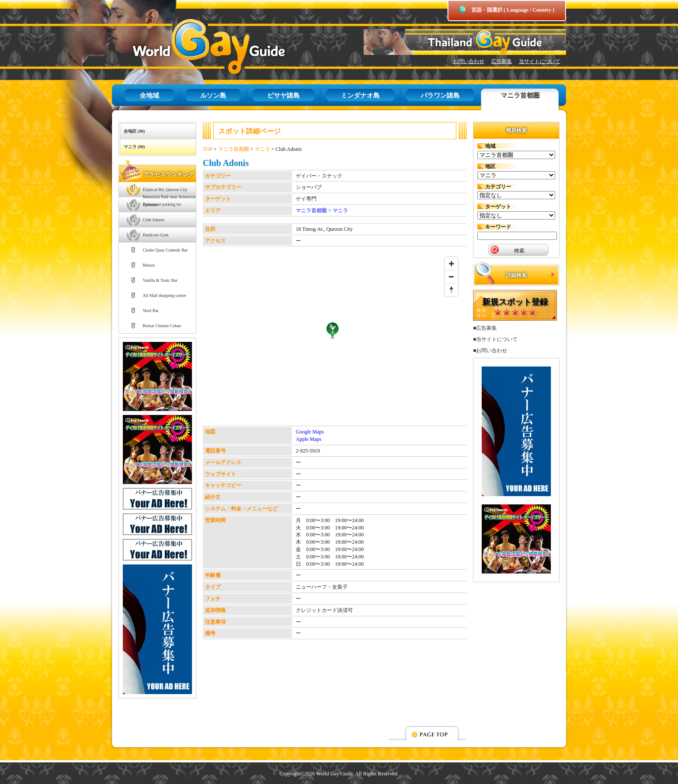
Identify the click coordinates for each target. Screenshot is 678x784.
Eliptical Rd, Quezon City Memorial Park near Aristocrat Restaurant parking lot (169, 192)
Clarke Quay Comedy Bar (165, 250)
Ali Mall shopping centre (164, 295)
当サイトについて (540, 61)
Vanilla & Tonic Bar (160, 280)
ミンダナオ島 (360, 96)
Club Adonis (154, 220)
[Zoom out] (451, 277)
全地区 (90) (134, 131)
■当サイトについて (495, 339)
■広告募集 (485, 328)
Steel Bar (151, 311)
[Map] (333, 339)
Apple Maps (309, 439)
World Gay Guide (197, 46)
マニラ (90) (134, 147)
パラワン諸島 (440, 96)
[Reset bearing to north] (451, 290)
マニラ (262, 149)
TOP (208, 149)
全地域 (149, 96)
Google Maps (310, 432)
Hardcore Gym (156, 235)
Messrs (149, 265)
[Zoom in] (451, 264)
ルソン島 (213, 96)
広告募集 (502, 61)
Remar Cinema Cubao (162, 326)
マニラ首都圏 (520, 96)
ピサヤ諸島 (283, 96)
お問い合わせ (469, 61)
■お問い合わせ (490, 351)
